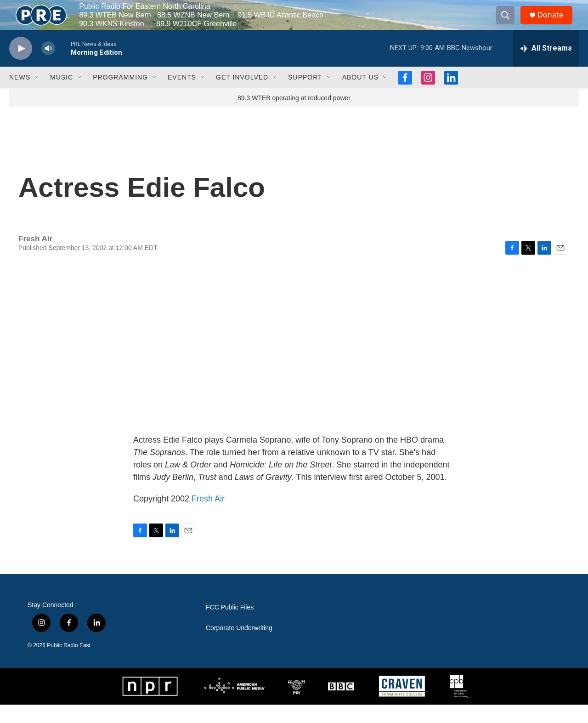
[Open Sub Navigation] (37, 96)
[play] (21, 67)
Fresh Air (208, 517)
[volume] (48, 67)
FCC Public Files (230, 626)
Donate (555, 24)
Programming (120, 96)
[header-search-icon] (509, 24)
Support (305, 96)
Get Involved (242, 96)
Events (182, 96)
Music (62, 96)
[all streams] (546, 67)
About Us (360, 96)
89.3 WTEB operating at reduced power (294, 116)
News (20, 96)
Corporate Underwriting (239, 646)
